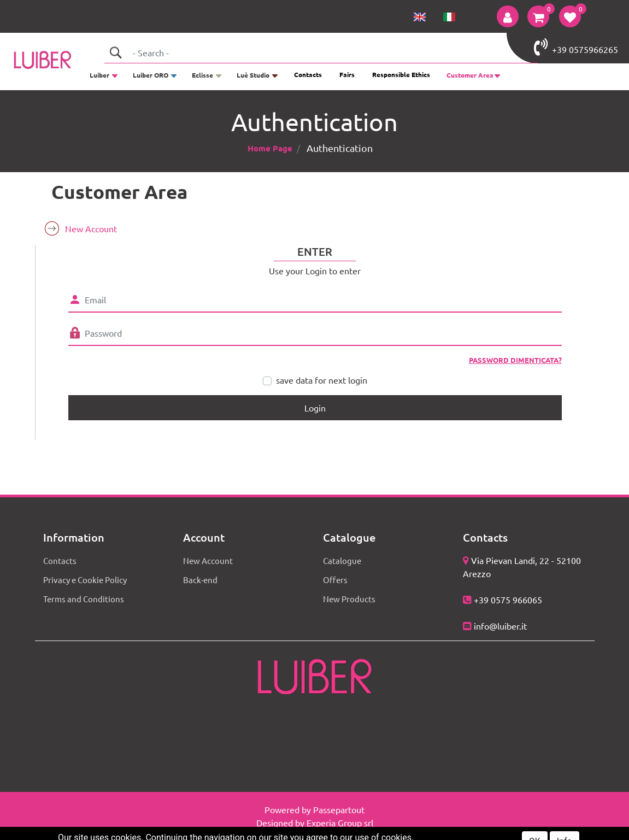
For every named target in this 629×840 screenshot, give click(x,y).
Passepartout (339, 809)
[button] (508, 16)
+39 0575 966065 (508, 600)
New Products (349, 599)
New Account (91, 228)
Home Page (270, 148)
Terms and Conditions (84, 599)
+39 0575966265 (576, 47)
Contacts (308, 74)
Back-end (200, 580)
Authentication (340, 148)
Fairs (347, 74)
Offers (335, 580)
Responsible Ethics (401, 74)
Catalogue (342, 560)
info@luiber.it (500, 626)
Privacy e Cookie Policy (85, 580)
